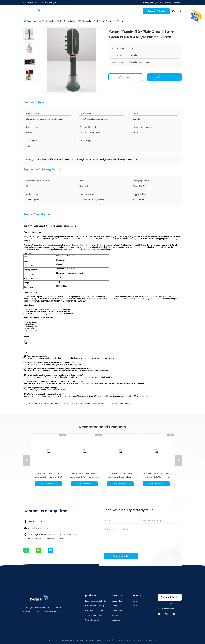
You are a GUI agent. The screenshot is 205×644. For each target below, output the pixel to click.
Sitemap (115, 615)
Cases (135, 601)
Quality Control (118, 610)
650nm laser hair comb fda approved (115, 404)
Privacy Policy (53, 640)
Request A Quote (156, 11)
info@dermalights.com (38, 528)
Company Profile (118, 601)
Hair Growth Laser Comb (52, 21)
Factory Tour (116, 606)
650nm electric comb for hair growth (80, 404)
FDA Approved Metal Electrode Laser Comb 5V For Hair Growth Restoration (84, 477)
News (135, 606)
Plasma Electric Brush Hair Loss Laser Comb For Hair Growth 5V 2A (48, 477)
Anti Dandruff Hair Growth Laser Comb (46, 404)
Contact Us (127, 77)
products (37, 21)
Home (29, 21)
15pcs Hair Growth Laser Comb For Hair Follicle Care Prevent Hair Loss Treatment (156, 477)
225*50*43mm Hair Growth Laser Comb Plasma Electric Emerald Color (120, 477)
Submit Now (121, 556)
